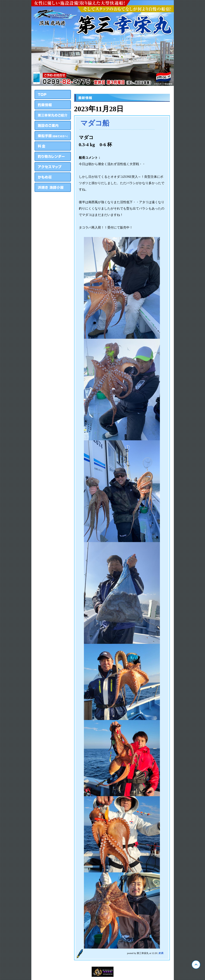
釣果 (161, 953)
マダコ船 (95, 123)
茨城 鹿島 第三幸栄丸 (103, 43)
